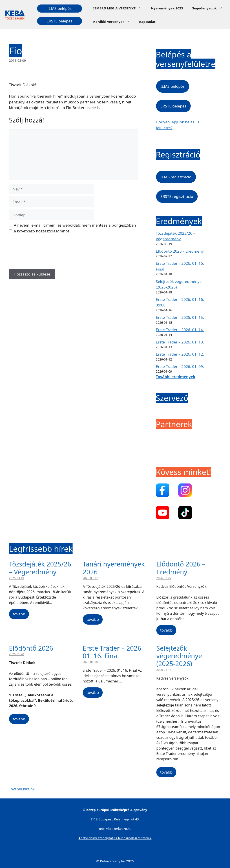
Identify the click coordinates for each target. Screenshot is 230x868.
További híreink (22, 789)
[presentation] (43, 253)
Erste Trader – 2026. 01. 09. (180, 366)
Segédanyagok (209, 8)
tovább (19, 614)
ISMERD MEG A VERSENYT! (120, 8)
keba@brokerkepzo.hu (115, 829)
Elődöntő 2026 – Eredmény (180, 251)
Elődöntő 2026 (31, 648)
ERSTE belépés (59, 21)
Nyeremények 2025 (167, 8)
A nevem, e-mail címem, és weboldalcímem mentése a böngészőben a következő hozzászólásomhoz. (75, 228)
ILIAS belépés (59, 8)
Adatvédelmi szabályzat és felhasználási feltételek (115, 838)
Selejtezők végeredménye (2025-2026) (179, 656)
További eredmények (176, 377)
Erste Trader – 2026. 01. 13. (180, 342)
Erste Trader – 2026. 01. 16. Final (113, 652)
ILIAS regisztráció (176, 177)
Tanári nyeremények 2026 (114, 568)
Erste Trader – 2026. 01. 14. (180, 330)
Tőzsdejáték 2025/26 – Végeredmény (40, 568)
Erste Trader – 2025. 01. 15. (180, 317)
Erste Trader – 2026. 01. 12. (180, 354)
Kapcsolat (147, 22)
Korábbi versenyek (114, 22)
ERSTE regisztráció (177, 196)
